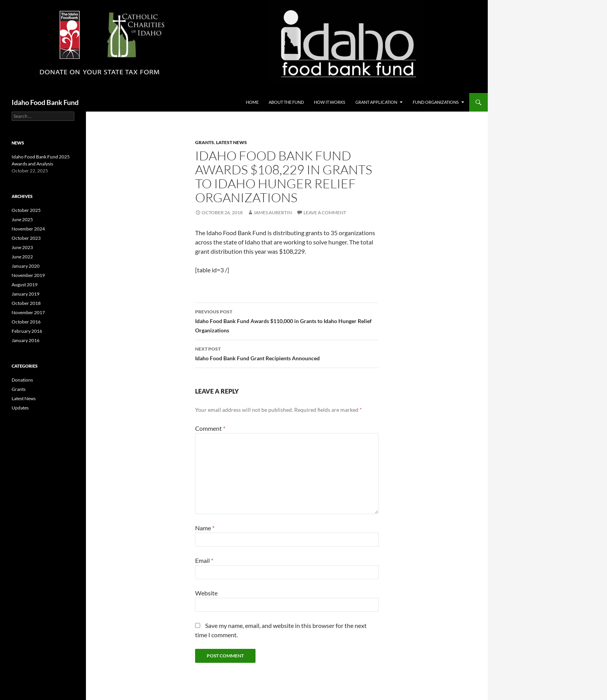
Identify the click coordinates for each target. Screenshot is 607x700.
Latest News (231, 142)
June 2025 (22, 219)
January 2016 (26, 340)
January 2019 (26, 294)
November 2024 (28, 229)
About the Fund (286, 102)
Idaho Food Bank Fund (45, 102)
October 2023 (26, 238)
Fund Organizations (436, 102)
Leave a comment (325, 212)
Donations (22, 380)
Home (252, 102)
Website (206, 593)
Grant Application (376, 102)
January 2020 (26, 266)
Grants (205, 142)
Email (204, 560)
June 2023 (22, 247)
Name (205, 528)
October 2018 (26, 303)
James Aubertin (273, 212)
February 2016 (27, 331)
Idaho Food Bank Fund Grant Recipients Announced (287, 353)
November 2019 (28, 275)
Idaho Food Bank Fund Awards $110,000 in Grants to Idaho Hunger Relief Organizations (287, 320)
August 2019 (25, 285)
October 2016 (26, 322)
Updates (20, 408)
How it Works (330, 102)
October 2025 (26, 210)
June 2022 (22, 257)
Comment (210, 428)
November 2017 (28, 312)
